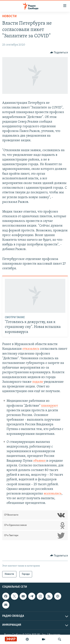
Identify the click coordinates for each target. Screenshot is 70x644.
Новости (9, 16)
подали (38, 382)
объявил (40, 461)
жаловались (53, 494)
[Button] (59, 53)
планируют (49, 406)
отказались (31, 349)
